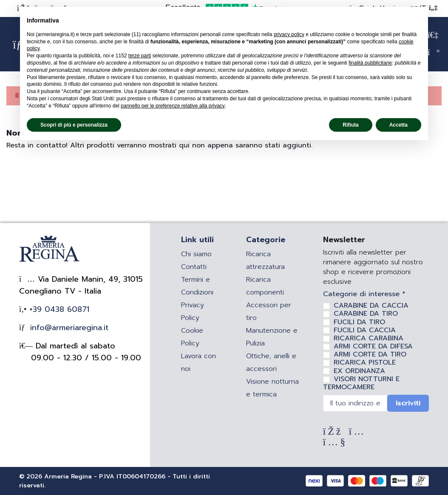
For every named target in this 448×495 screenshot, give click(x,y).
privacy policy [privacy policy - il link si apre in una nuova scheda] (289, 34)
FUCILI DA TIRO (359, 322)
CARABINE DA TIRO (366, 314)
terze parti (140, 56)
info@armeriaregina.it (68, 328)
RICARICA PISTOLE (365, 362)
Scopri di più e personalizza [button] (74, 125)
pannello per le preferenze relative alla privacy (173, 106)
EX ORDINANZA (359, 371)
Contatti (194, 267)
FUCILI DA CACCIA (365, 330)
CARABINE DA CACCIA (371, 305)
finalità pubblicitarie (370, 63)
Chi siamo (196, 254)
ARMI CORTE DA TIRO (370, 354)
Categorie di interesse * (364, 294)
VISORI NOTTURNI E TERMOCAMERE (361, 383)
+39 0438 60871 (58, 309)
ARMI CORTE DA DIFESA (373, 346)
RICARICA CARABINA (369, 338)
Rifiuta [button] (350, 125)
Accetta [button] (398, 125)
